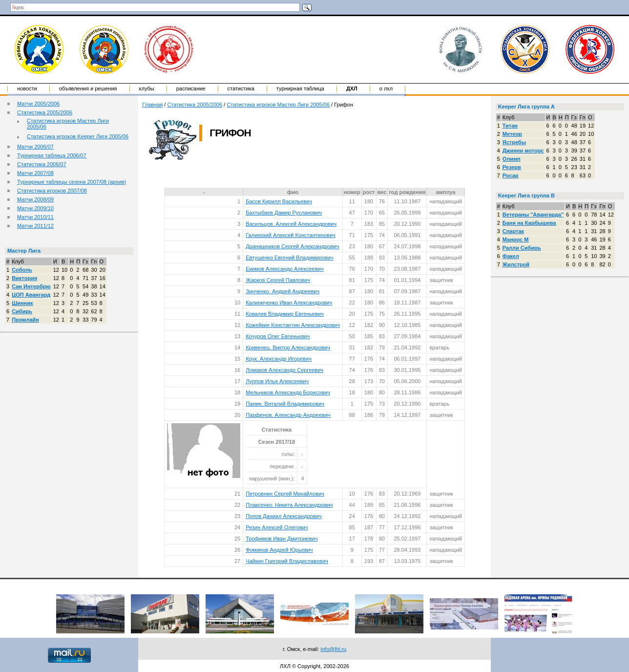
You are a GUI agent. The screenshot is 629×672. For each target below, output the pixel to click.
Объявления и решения (88, 88)
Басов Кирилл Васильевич (279, 201)
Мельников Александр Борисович (288, 392)
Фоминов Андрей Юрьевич (279, 550)
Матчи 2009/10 (35, 208)
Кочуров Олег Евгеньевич (278, 336)
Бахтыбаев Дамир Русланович (284, 213)
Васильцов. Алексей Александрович (291, 224)
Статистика (241, 88)
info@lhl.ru (333, 649)
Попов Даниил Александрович (283, 516)
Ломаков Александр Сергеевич (284, 370)
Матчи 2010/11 (35, 217)
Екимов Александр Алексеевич (284, 269)
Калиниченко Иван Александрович (289, 303)
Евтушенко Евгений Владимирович (289, 258)
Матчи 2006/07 (35, 147)
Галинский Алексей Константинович (291, 235)
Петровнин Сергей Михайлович (285, 494)
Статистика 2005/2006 (45, 112)
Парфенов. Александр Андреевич (288, 415)
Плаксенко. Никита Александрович (289, 505)
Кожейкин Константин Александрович (293, 325)
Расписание (191, 88)
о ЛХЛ (386, 88)
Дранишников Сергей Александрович (292, 246)
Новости (27, 88)
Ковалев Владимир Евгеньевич (285, 314)
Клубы (147, 88)
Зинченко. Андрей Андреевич (283, 291)
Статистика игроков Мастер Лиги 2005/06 (278, 105)
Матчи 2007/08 (35, 173)
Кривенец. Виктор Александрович (288, 347)
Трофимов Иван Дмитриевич (282, 539)
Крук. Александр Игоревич (279, 359)
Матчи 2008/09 (35, 199)
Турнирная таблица (300, 88)
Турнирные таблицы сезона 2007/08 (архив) (72, 182)
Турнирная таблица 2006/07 (52, 155)
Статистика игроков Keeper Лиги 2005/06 (78, 136)
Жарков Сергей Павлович (278, 280)
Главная (152, 105)
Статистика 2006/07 (42, 164)
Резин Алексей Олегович (277, 527)
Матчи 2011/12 (35, 226)
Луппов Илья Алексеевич (277, 381)
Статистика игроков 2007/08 (52, 191)
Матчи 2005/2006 (38, 104)
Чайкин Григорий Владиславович (287, 561)
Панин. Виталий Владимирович (285, 404)
